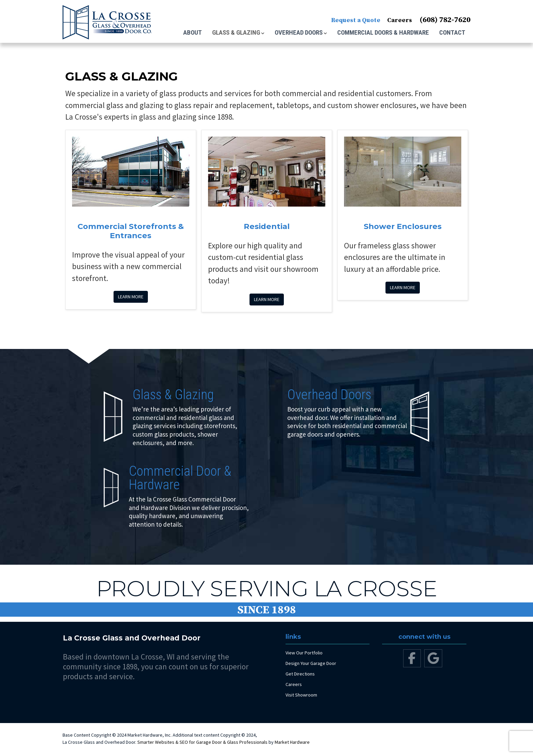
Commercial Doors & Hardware (383, 32)
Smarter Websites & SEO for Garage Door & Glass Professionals (202, 742)
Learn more (131, 297)
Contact (452, 32)
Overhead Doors (299, 32)
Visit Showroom (301, 695)
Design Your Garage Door (311, 663)
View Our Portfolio (304, 653)
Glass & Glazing (236, 32)
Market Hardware (292, 742)
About (193, 32)
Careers (400, 20)
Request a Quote (356, 20)
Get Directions (300, 674)
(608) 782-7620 (445, 20)
